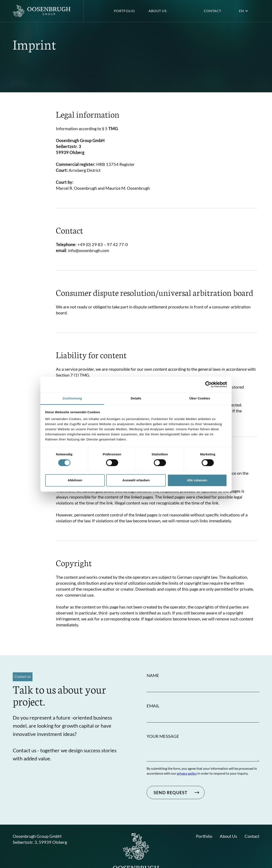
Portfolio (124, 11)
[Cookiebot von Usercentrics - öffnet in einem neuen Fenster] (208, 384)
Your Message (163, 736)
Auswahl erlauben (136, 480)
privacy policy (187, 773)
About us (158, 11)
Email (153, 706)
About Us (228, 836)
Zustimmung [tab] (72, 398)
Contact (212, 11)
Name (153, 675)
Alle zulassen (197, 480)
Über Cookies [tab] (200, 398)
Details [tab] (136, 398)
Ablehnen (75, 480)
